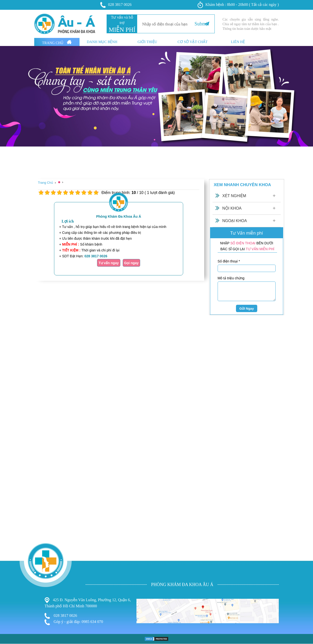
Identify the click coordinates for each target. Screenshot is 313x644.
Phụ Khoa (9, 620)
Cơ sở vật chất (193, 42)
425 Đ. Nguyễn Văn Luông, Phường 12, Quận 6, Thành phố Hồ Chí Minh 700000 (88, 603)
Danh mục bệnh (102, 42)
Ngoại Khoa (235, 221)
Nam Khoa (9, 625)
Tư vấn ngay (109, 263)
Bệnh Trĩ (7, 615)
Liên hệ (238, 42)
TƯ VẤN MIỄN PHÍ (260, 249)
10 (96, 193)
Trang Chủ (57, 42)
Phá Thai (8, 634)
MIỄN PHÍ (122, 30)
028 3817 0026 (116, 5)
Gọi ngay (131, 263)
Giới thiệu (147, 42)
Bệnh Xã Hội (11, 630)
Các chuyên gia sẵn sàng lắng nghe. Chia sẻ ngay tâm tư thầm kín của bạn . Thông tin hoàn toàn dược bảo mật (251, 24)
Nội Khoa (232, 208)
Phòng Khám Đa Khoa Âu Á (119, 216)
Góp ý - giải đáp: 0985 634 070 (74, 622)
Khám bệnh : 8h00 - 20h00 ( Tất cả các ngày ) (238, 5)
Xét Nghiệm (234, 196)
